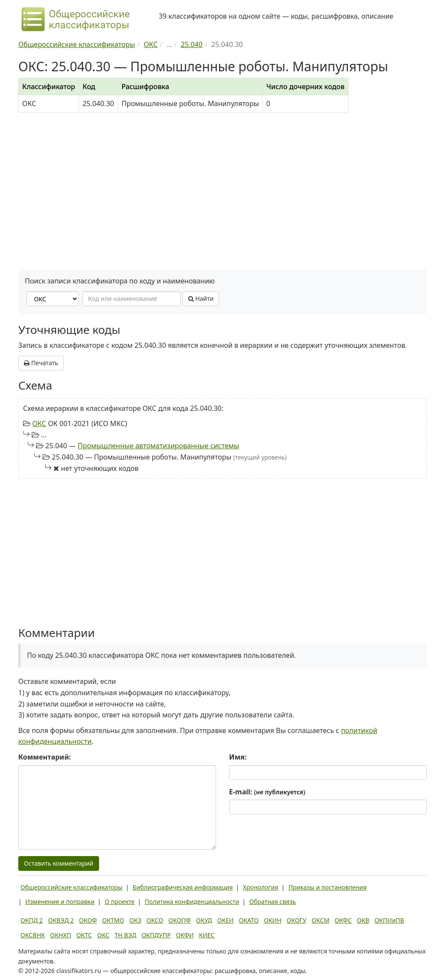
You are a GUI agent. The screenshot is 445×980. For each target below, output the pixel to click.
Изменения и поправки (60, 902)
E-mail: (267, 792)
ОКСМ (320, 920)
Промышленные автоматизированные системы (159, 446)
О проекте (120, 902)
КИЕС (207, 935)
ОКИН (272, 920)
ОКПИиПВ (389, 920)
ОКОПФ (180, 920)
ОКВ (363, 920)
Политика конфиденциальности (192, 902)
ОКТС (84, 935)
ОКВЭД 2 (61, 920)
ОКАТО (249, 920)
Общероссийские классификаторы (71, 887)
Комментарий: (45, 757)
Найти (201, 298)
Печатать (41, 363)
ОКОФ (88, 920)
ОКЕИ (226, 920)
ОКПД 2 (32, 920)
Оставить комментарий (59, 863)
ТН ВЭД (126, 935)
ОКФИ (185, 935)
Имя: (238, 757)
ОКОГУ (297, 920)
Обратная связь (273, 902)
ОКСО (155, 920)
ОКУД (204, 920)
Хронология (261, 887)
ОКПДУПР (156, 935)
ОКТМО (113, 920)
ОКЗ (135, 920)
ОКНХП (60, 935)
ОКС (39, 423)
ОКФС (343, 920)
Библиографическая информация (183, 887)
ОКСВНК (33, 935)
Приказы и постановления (328, 887)
